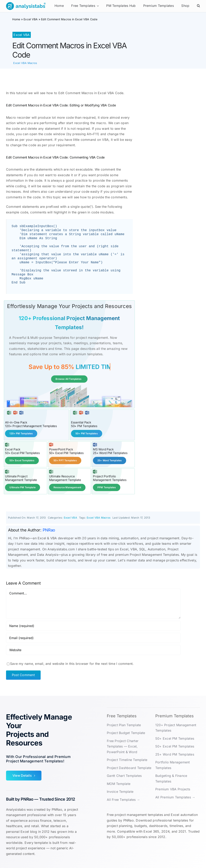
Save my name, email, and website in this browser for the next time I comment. (72, 663)
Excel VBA (31, 19)
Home (16, 19)
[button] (198, 6)
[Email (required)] (93, 637)
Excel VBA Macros (25, 63)
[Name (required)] (93, 625)
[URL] (93, 650)
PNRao (49, 530)
